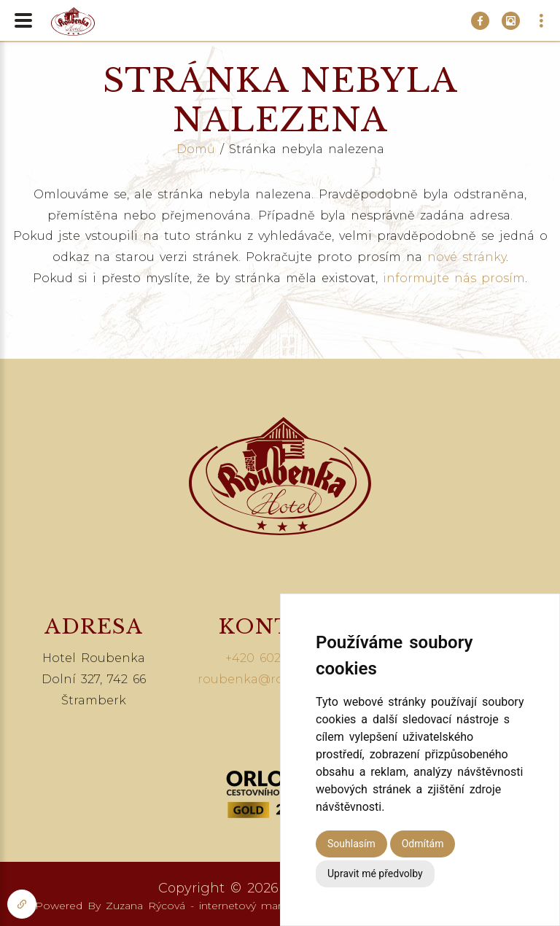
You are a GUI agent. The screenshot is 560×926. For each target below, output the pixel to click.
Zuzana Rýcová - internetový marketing (210, 906)
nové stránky (467, 257)
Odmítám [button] (423, 844)
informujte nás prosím (454, 278)
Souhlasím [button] (351, 844)
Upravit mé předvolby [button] (375, 874)
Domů (196, 149)
